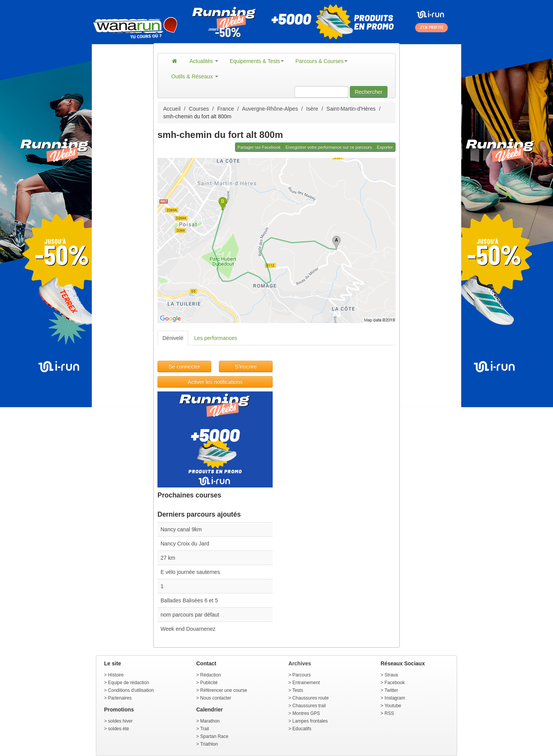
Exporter (385, 147)
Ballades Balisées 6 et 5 (189, 600)
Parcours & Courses (321, 61)
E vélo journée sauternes (190, 572)
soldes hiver (120, 721)
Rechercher (369, 92)
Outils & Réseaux (195, 76)
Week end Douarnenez (188, 629)
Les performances (215, 338)
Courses (199, 109)
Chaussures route (310, 698)
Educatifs (302, 729)
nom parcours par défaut (190, 615)
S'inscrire (246, 366)
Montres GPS (306, 713)
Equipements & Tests (257, 61)
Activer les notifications (215, 382)
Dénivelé (173, 338)
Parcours (301, 675)
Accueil (172, 109)
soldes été (118, 729)
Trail (204, 729)
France (226, 109)
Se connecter (185, 366)
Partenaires (120, 698)
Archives (300, 663)
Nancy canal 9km (181, 529)
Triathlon (209, 744)
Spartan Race (214, 736)
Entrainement (306, 683)
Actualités (204, 61)
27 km (168, 558)
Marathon (210, 721)
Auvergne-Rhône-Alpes (270, 109)
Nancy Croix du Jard (185, 544)
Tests (298, 690)
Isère (312, 109)
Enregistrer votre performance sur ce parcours (329, 147)
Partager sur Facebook (259, 147)
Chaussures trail (309, 706)
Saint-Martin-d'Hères (351, 109)
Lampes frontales (310, 721)
